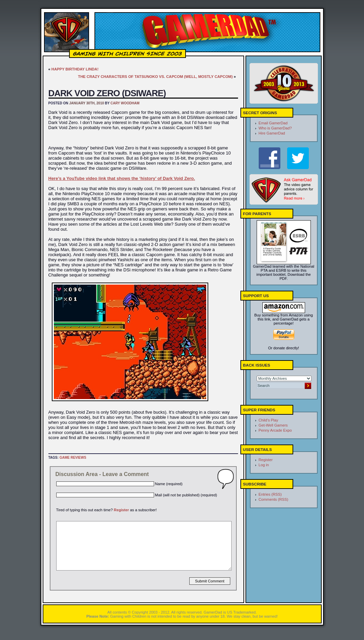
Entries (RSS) (270, 494)
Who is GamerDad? (275, 128)
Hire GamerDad (272, 133)
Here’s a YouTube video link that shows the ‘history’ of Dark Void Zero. (122, 178)
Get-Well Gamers (273, 425)
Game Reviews (73, 458)
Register (121, 510)
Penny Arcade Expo (275, 430)
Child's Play (269, 420)
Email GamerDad (273, 123)
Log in (264, 465)
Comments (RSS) (274, 499)
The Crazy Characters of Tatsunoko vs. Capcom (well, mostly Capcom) (155, 77)
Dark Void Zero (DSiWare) (107, 93)
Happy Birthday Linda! (75, 69)
